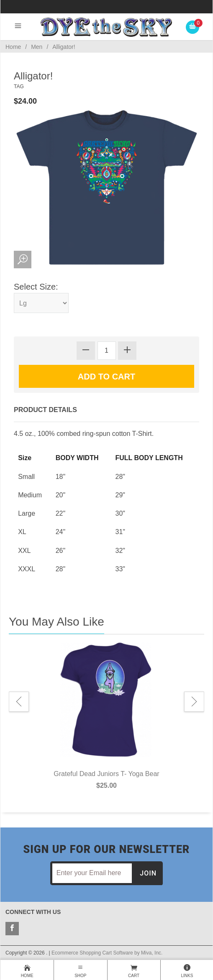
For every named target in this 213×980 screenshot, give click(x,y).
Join (148, 873)
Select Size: (36, 287)
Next (194, 702)
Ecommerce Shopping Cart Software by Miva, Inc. (107, 953)
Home (13, 47)
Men (37, 47)
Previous (19, 702)
